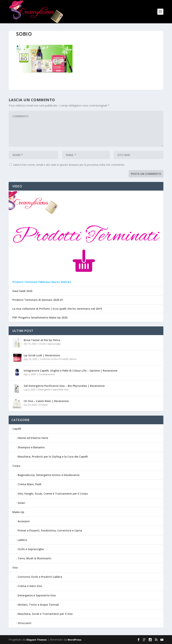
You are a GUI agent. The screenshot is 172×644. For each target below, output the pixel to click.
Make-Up (18, 512)
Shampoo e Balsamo (31, 447)
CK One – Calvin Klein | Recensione (46, 401)
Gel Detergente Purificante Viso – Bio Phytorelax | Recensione (64, 386)
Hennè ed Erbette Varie (33, 438)
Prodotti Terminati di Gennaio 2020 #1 (38, 300)
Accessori (24, 521)
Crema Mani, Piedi (29, 484)
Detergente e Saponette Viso (53, 390)
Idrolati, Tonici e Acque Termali (38, 605)
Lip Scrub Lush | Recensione (42, 355)
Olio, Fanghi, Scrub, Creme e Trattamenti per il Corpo (53, 494)
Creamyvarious (47, 374)
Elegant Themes (37, 640)
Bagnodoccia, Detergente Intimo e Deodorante (49, 475)
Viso (15, 568)
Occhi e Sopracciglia (50, 344)
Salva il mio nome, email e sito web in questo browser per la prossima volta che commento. (69, 165)
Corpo (16, 466)
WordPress (74, 640)
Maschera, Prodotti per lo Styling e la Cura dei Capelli (53, 457)
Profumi (43, 405)
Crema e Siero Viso (30, 586)
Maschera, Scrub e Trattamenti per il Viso (45, 614)
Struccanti (25, 623)
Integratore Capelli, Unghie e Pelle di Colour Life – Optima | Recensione (71, 371)
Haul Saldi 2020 (22, 291)
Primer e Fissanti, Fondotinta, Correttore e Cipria (50, 530)
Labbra (22, 540)
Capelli (17, 429)
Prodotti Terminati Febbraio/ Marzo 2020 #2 (42, 282)
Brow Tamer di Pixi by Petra (42, 340)
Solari (21, 503)
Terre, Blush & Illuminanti (34, 558)
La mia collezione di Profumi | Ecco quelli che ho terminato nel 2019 (57, 309)
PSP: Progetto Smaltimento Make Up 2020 (40, 318)
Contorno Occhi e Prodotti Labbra (58, 359)
